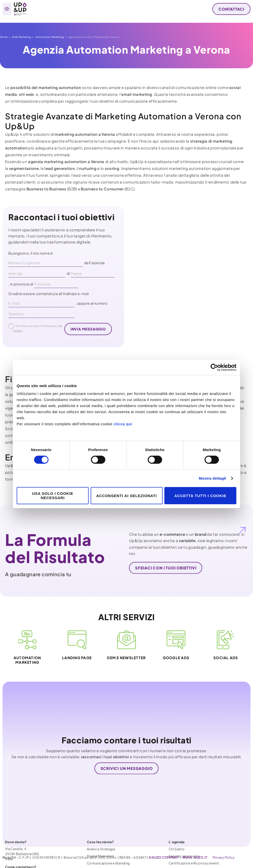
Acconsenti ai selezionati (126, 496)
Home (4, 37)
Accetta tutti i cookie (200, 496)
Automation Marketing (50, 37)
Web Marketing (21, 37)
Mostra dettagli (212, 478)
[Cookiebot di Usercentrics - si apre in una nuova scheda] (214, 367)
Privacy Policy (224, 857)
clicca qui (123, 424)
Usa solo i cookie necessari (53, 496)
